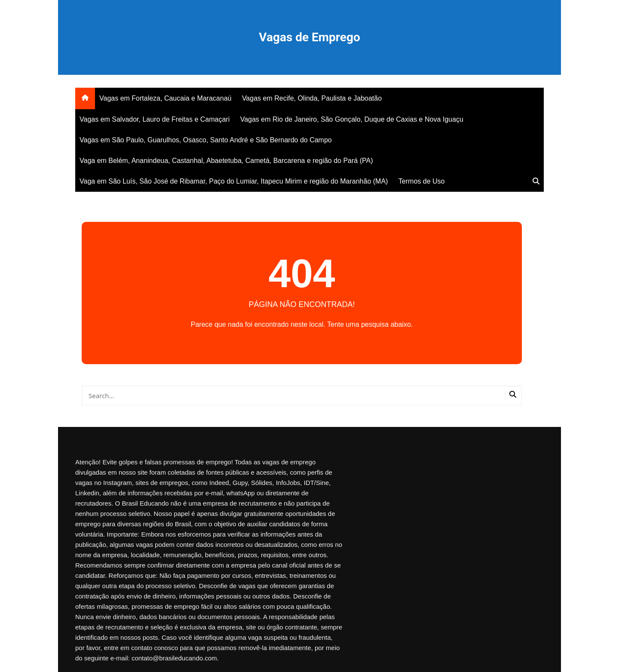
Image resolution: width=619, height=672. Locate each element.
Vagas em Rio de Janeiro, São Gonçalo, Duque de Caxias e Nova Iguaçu (352, 119)
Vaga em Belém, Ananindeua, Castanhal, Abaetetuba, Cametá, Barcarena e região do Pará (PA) (226, 161)
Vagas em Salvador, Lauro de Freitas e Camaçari (155, 119)
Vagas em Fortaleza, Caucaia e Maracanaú (165, 98)
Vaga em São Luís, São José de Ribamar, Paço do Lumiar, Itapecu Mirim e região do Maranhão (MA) (234, 181)
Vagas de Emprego (309, 37)
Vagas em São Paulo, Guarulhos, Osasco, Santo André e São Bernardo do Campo (206, 140)
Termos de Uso (422, 181)
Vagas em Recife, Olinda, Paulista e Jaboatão (312, 98)
